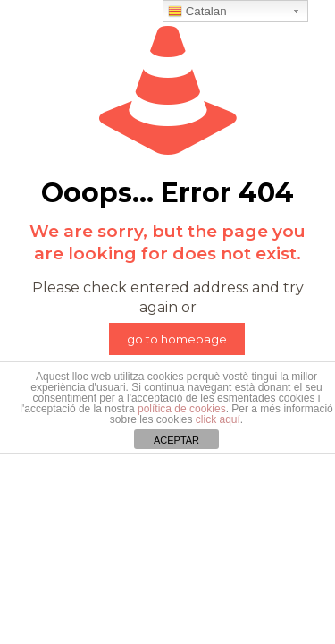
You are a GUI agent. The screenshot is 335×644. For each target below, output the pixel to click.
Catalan (197, 12)
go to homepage (177, 339)
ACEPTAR (176, 440)
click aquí (218, 419)
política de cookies (182, 409)
